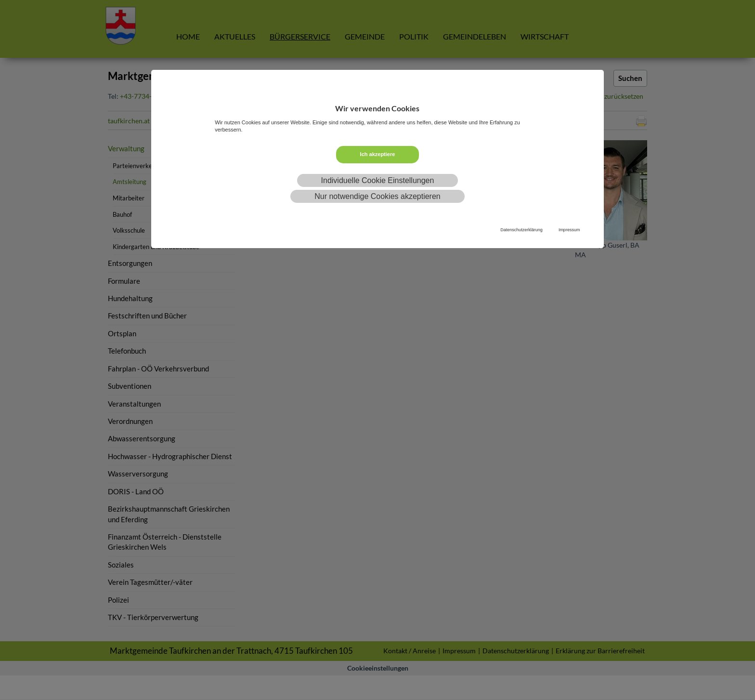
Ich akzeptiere (378, 154)
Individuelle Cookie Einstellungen (378, 180)
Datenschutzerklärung (521, 230)
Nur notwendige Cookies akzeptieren (377, 196)
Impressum (569, 230)
